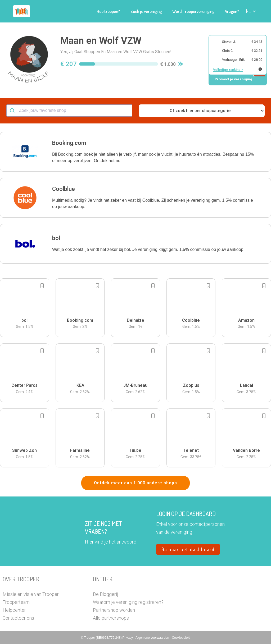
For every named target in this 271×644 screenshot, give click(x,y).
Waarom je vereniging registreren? (128, 602)
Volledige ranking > (228, 70)
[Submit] (13, 111)
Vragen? (232, 11)
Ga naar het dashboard (188, 549)
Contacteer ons (18, 618)
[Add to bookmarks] (42, 286)
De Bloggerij (105, 594)
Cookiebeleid (181, 638)
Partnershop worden (114, 610)
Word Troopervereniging (193, 11)
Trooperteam (16, 602)
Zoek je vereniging (146, 11)
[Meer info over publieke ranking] (260, 69)
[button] (251, 11)
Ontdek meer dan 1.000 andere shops (135, 483)
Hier (89, 542)
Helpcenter (14, 610)
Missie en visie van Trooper (31, 594)
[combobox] (69, 111)
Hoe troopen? (108, 11)
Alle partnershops (111, 618)
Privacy (128, 638)
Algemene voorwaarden (153, 638)
